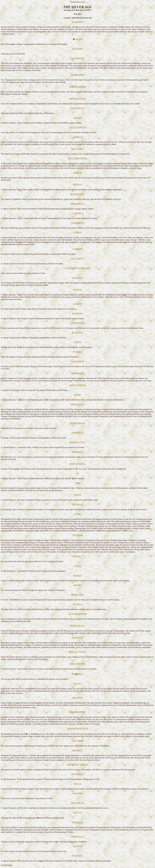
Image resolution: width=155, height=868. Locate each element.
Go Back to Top (6, 865)
